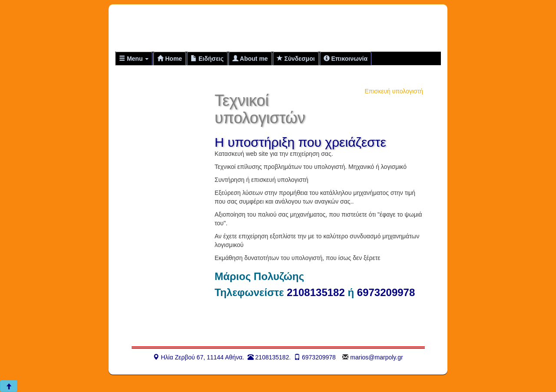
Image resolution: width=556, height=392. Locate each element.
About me (250, 59)
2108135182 (316, 292)
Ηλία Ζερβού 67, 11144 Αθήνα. (199, 357)
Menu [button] (134, 59)
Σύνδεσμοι (296, 59)
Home (170, 59)
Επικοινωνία (346, 59)
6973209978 (386, 292)
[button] (9, 386)
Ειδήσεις (207, 59)
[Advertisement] (332, 28)
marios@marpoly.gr (376, 357)
